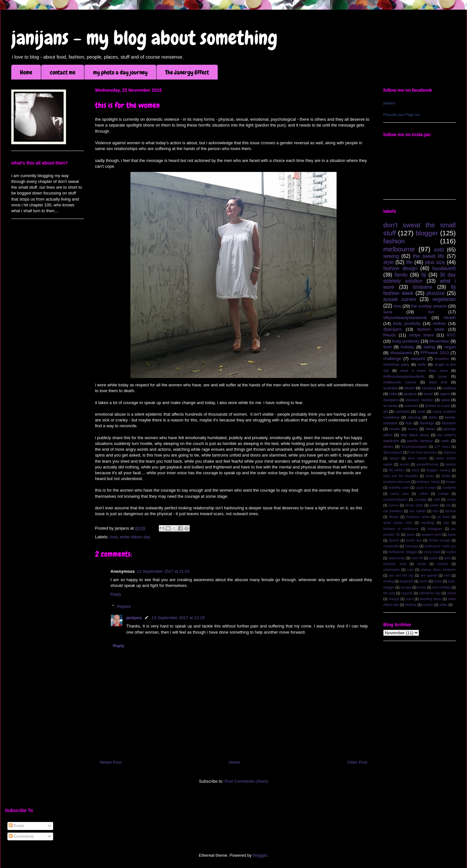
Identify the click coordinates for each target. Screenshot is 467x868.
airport (394, 458)
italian (431, 429)
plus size (435, 262)
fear (409, 423)
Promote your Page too (401, 115)
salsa (445, 400)
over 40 (417, 558)
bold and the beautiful (401, 476)
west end (438, 382)
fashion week (431, 329)
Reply (116, 594)
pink (448, 558)
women (428, 605)
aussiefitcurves (428, 464)
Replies (124, 606)
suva (388, 312)
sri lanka (390, 406)
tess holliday (441, 587)
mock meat (432, 552)
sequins (418, 359)
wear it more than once (424, 370)
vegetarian (444, 299)
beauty (451, 464)
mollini (451, 552)
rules (410, 570)
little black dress (415, 435)
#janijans (391, 400)
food (387, 347)
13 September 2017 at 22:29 (178, 618)
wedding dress (431, 599)
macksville (391, 546)
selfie (422, 364)
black (415, 470)
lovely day (414, 540)
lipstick (394, 540)
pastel (434, 558)
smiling (388, 581)
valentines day (430, 593)
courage (421, 500)
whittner (411, 605)
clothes (439, 323)
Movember (439, 341)
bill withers (397, 470)
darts (433, 417)
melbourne (399, 249)
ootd (439, 250)
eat (448, 505)
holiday (408, 347)
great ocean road (398, 523)
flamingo (427, 423)
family (401, 275)
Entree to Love (438, 406)
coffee (424, 494)
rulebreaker (392, 570)
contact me (63, 72)
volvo (409, 599)
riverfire (443, 564)
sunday (406, 587)
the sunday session (429, 306)
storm (424, 581)
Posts (16, 826)
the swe (389, 593)
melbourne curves (400, 382)
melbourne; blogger (403, 552)
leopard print (431, 535)
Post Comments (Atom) (246, 781)
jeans (411, 535)
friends (390, 335)
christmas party (396, 364)
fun (431, 312)
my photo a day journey (120, 72)
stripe (438, 581)
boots (430, 476)
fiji (424, 275)
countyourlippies (395, 500)
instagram (435, 529)
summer (411, 406)
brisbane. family (428, 482)
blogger (427, 233)
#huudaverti (401, 353)
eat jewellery (393, 511)
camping (429, 388)
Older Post (357, 762)
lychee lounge (439, 540)
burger (451, 482)
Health (450, 318)
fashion (394, 241)
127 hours (442, 447)
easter (434, 505)
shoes (388, 446)
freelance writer (418, 517)
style (388, 262)
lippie (452, 535)
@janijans (392, 329)
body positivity (407, 323)
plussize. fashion (419, 400)
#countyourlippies (414, 447)
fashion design (400, 268)
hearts (395, 429)
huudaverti (444, 268)
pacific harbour (420, 441)
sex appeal (429, 576)
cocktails (402, 411)
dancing (414, 417)
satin (445, 441)
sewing (391, 256)
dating (429, 347)
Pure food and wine (423, 453)
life (409, 262)
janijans (134, 618)
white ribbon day (135, 537)
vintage (394, 599)
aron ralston (418, 458)
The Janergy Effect (187, 72)
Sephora (449, 453)
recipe (422, 564)
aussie (405, 464)
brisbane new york (397, 482)
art (386, 411)
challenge (392, 359)
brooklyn (442, 359)
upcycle (407, 593)
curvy (442, 376)
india (393, 394)
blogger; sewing (438, 470)
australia (390, 388)
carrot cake (400, 494)
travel (428, 394)
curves (394, 505)
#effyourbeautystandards (404, 376)
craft (437, 500)
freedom (449, 423)
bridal (446, 476)
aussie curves (400, 299)
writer (443, 605)
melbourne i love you (440, 546)
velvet (451, 593)
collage (443, 494)
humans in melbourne (401, 529)
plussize (435, 293)
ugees (445, 394)
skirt (447, 576)
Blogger (260, 855)
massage (412, 546)
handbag (428, 523)
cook (421, 411)
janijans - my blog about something (144, 38)
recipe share (421, 335)
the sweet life (429, 256)
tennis (422, 587)
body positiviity (406, 341)
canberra (449, 488)
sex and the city (401, 576)
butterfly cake (399, 488)
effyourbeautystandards (405, 318)
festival (451, 511)
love (114, 537)
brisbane (423, 287)
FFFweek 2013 (434, 353)
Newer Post (111, 762)
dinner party (414, 505)
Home (26, 72)
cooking (449, 388)
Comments (21, 836)
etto (435, 511)
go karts (444, 517)
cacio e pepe (426, 488)
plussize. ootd (395, 564)
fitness (394, 517)
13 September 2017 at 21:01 (163, 571)
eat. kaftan (417, 511)
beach (410, 388)
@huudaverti (393, 453)
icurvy (413, 429)
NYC (451, 335)
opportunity (397, 558)
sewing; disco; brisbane (438, 570)
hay (446, 523)
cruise (451, 500)
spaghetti (406, 581)
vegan (450, 347)
